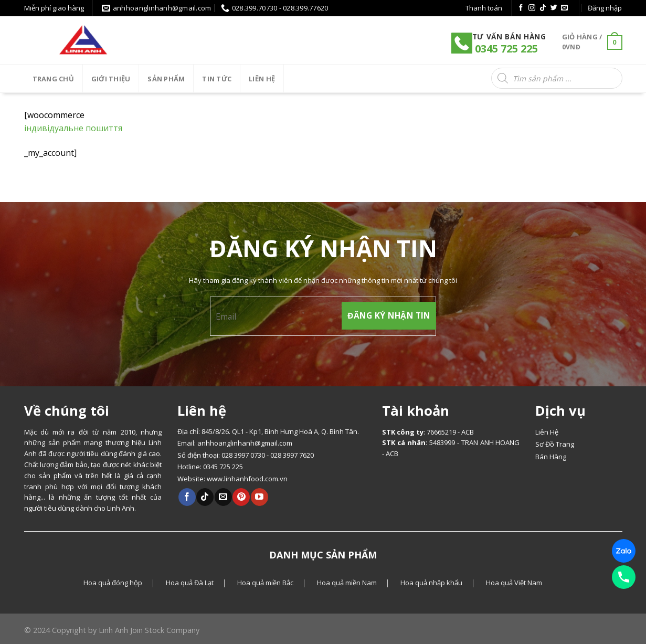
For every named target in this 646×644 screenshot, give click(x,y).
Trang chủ (53, 79)
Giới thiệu (111, 79)
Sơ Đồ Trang (555, 444)
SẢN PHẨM (166, 79)
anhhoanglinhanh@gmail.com (245, 443)
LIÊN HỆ (262, 79)
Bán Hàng (551, 457)
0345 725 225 (505, 49)
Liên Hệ (547, 432)
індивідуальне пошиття (73, 128)
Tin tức (217, 79)
